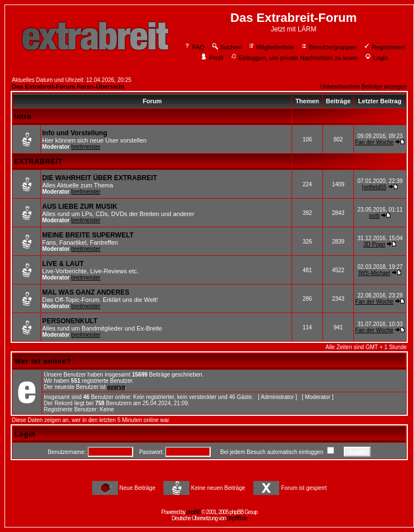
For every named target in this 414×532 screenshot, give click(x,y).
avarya (116, 387)
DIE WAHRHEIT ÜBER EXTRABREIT (100, 178)
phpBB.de (237, 518)
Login (376, 58)
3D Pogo (374, 244)
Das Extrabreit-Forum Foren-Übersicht (68, 86)
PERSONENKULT (70, 321)
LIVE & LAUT (63, 264)
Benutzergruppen (328, 47)
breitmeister (86, 147)
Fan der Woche (374, 142)
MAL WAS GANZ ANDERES (86, 292)
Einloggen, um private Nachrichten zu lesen (294, 58)
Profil (212, 58)
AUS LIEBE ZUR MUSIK (80, 207)
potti (374, 216)
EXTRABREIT (38, 162)
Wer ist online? (43, 361)
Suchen (226, 47)
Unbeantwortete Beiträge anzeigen (363, 87)
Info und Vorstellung (75, 133)
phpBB (194, 512)
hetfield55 (374, 187)
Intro (23, 117)
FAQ (194, 47)
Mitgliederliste (271, 47)
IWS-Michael (374, 273)
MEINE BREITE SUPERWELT (88, 235)
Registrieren (384, 47)
